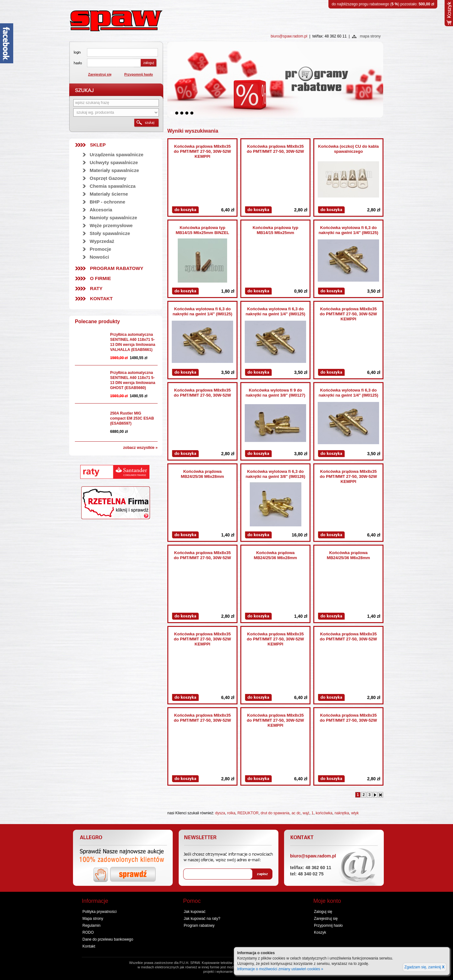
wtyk (355, 813)
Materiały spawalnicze (114, 170)
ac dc (296, 813)
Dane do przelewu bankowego (108, 939)
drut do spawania (275, 813)
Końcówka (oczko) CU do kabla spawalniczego (348, 149)
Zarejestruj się (100, 74)
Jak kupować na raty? (202, 919)
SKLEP (98, 145)
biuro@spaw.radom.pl (289, 36)
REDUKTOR (248, 813)
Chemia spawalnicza (113, 186)
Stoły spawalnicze (110, 233)
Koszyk (320, 932)
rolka (231, 813)
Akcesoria (101, 210)
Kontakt (101, 298)
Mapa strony (93, 919)
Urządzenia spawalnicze (117, 155)
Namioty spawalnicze (113, 218)
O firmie (101, 278)
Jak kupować (195, 912)
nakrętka (342, 813)
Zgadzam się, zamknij (425, 967)
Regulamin (91, 926)
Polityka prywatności (100, 912)
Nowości (99, 257)
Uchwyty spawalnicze (114, 162)
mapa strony (370, 36)
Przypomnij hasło (139, 74)
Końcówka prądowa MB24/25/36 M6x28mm (202, 474)
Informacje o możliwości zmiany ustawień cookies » (280, 969)
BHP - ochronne (107, 202)
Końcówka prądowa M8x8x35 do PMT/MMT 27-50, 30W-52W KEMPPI (203, 151)
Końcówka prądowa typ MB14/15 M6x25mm (275, 230)
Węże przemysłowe (111, 225)
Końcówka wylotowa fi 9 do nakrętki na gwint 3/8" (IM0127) (276, 393)
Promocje (100, 249)
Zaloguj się (323, 912)
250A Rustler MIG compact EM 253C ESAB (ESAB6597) (132, 418)
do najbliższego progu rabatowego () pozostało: (383, 4)
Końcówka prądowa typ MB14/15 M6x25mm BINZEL (203, 230)
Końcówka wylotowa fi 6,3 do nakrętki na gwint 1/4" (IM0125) (349, 230)
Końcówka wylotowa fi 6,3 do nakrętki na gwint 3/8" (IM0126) (276, 474)
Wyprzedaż (102, 241)
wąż (306, 813)
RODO (88, 932)
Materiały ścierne (109, 194)
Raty (96, 288)
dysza (220, 813)
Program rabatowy (117, 268)
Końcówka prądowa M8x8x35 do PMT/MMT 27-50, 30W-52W (276, 149)
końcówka (324, 813)
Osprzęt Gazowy (108, 178)
